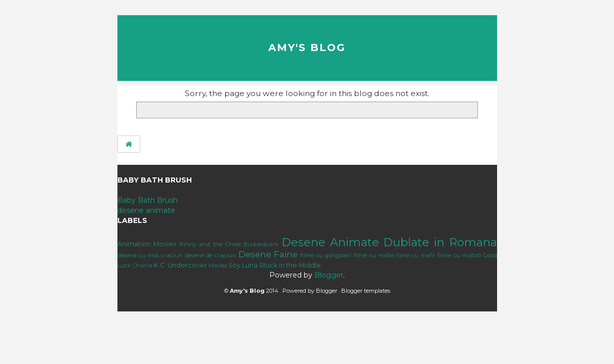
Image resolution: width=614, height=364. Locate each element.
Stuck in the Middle (290, 265)
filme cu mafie (374, 255)
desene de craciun (211, 255)
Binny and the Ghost (210, 244)
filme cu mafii (415, 255)
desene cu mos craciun (150, 255)
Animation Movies (147, 244)
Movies (218, 265)
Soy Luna (243, 265)
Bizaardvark (261, 244)
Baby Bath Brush (148, 200)
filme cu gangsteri (326, 255)
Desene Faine (268, 254)
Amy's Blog (307, 48)
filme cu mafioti (459, 255)
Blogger (329, 275)
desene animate (146, 210)
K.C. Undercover (180, 265)
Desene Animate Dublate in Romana (389, 242)
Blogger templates (366, 291)
